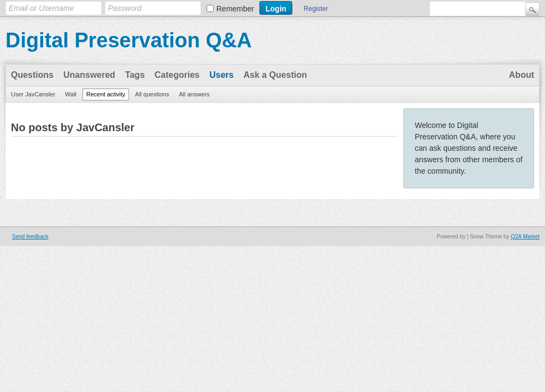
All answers (194, 94)
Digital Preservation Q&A (129, 40)
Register (316, 9)
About (522, 75)
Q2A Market (525, 237)
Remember (235, 9)
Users (221, 75)
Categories (177, 75)
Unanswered (89, 75)
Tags (135, 75)
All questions (152, 94)
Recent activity (106, 94)
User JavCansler (33, 94)
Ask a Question (275, 75)
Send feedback (30, 237)
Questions (32, 75)
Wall (71, 94)
